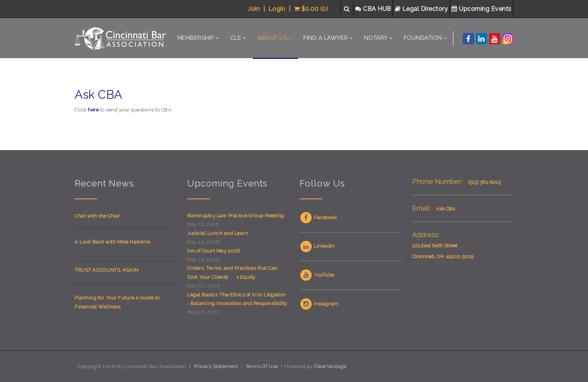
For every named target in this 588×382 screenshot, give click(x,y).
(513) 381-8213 (484, 182)
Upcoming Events (482, 9)
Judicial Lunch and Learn (217, 233)
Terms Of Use (262, 366)
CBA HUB (374, 9)
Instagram (319, 304)
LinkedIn (317, 246)
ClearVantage (330, 366)
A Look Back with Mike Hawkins (112, 242)
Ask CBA (446, 209)
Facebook (318, 217)
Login (277, 9)
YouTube (317, 275)
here (93, 110)
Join (254, 9)
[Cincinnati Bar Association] (121, 38)
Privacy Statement (216, 366)
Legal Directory (422, 9)
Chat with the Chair (97, 216)
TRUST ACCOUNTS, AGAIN (107, 270)
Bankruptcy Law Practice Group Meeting (236, 216)
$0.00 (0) (311, 9)
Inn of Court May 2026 (214, 251)
